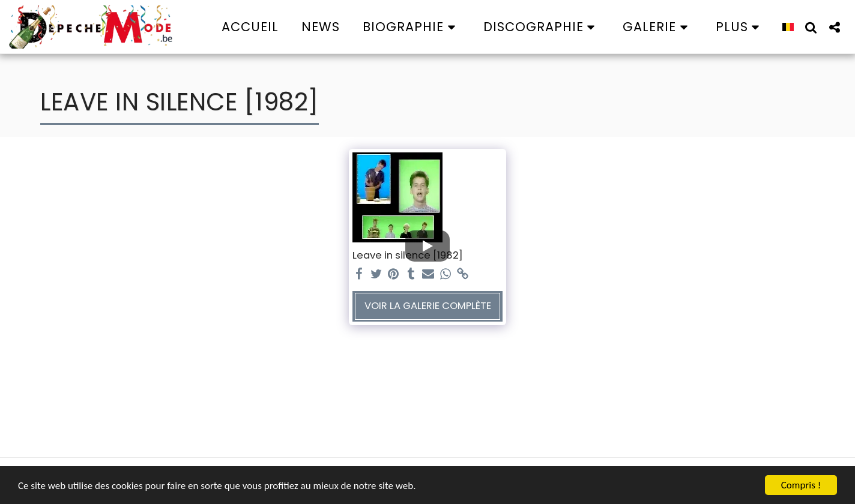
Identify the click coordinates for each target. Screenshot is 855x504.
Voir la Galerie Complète (428, 306)
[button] (412, 27)
